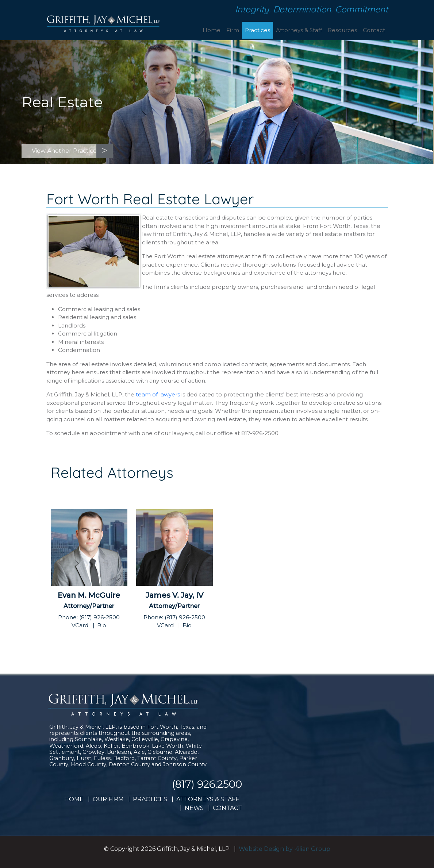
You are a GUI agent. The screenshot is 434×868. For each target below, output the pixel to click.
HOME (74, 799)
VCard (80, 625)
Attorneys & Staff (299, 30)
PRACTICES (150, 799)
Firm (233, 30)
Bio (102, 625)
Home (212, 30)
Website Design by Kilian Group (285, 849)
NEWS (194, 808)
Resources (342, 30)
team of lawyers (158, 394)
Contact (374, 30)
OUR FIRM (108, 799)
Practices (258, 30)
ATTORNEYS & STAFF (208, 799)
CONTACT (227, 808)
